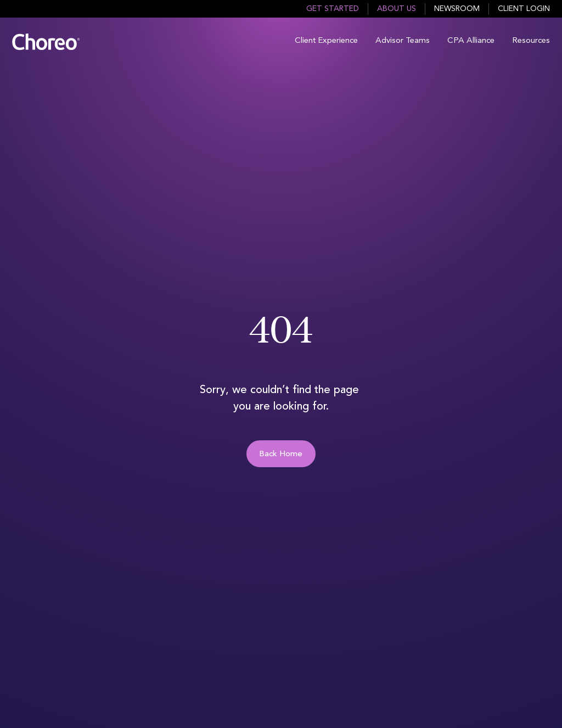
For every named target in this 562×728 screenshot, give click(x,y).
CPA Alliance (471, 41)
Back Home (281, 454)
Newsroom (457, 9)
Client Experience (326, 41)
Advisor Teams (403, 41)
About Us (397, 9)
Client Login (524, 9)
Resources (531, 41)
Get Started (333, 9)
